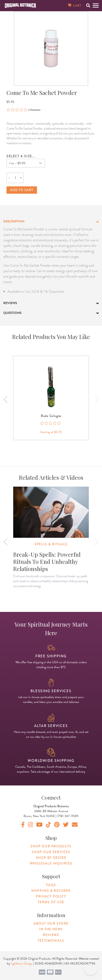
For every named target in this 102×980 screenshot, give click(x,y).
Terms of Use (51, 902)
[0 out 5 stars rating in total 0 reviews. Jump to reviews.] (23, 110)
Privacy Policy (51, 896)
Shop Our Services (51, 852)
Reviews (51, 935)
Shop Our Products (51, 846)
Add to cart (22, 190)
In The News (51, 929)
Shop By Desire (51, 858)
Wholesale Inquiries (51, 863)
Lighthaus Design (22, 964)
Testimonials (51, 941)
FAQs (51, 885)
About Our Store (51, 923)
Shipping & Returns (51, 891)
